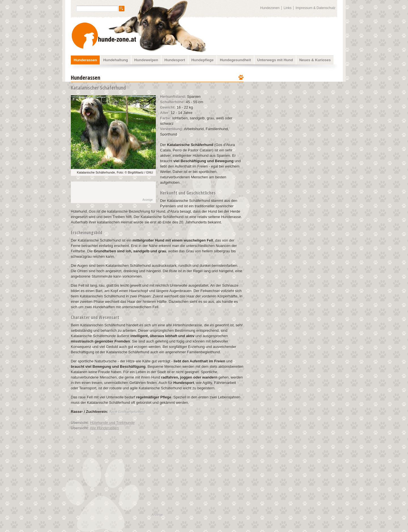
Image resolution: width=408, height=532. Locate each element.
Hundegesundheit (235, 60)
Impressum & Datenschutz (315, 8)
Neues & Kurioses (315, 60)
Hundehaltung (115, 60)
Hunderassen (85, 60)
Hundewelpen (146, 60)
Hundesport (175, 60)
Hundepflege (202, 60)
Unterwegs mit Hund (275, 60)
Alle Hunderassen (104, 428)
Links (288, 8)
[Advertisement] (294, 109)
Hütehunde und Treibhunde (112, 423)
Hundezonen (270, 8)
